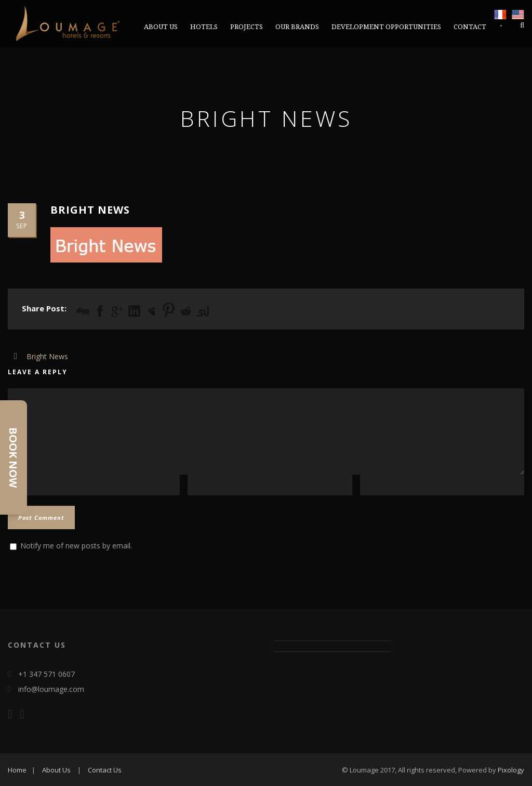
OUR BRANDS (297, 27)
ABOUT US (161, 27)
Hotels (204, 27)
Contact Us (105, 770)
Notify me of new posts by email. (76, 546)
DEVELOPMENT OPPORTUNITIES (386, 27)
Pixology (511, 770)
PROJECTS (247, 27)
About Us (56, 770)
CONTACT (470, 27)
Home (17, 770)
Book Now (13, 457)
